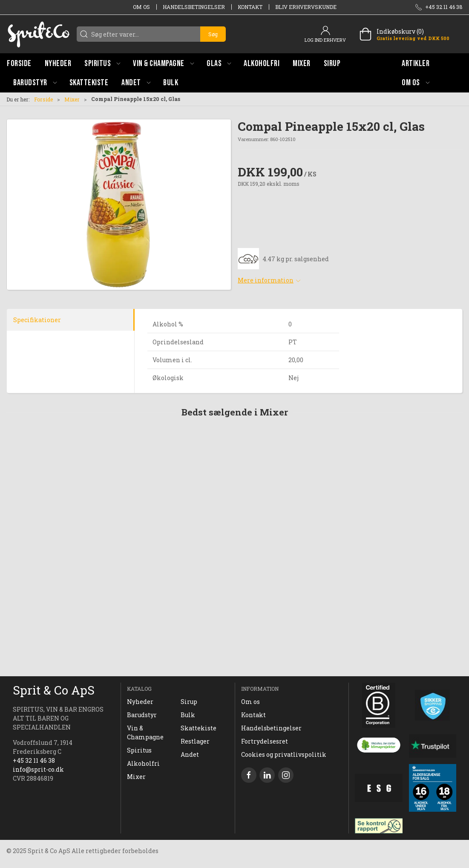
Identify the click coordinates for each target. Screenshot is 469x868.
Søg (213, 34)
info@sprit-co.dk (38, 769)
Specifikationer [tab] (37, 320)
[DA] (38, 34)
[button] (102, 63)
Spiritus (139, 750)
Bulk (188, 715)
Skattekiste (199, 728)
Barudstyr (142, 715)
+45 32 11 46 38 (34, 760)
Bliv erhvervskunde (306, 7)
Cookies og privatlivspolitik (284, 754)
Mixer (72, 99)
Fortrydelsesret (265, 741)
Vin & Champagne (145, 732)
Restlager (195, 741)
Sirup (189, 702)
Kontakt (250, 7)
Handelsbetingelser (194, 7)
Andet (190, 754)
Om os (141, 7)
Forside (43, 99)
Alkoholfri (143, 763)
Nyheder (140, 702)
